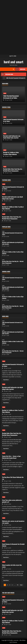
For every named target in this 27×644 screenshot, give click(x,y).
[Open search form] (13, 69)
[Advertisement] (13, 14)
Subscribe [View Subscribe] (20, 69)
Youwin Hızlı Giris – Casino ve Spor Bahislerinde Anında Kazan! (11, 457)
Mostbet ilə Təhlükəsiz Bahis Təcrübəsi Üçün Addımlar (11, 153)
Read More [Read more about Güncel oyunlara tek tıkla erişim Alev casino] (7, 581)
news (5, 93)
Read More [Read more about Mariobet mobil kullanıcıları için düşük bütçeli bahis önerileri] (7, 403)
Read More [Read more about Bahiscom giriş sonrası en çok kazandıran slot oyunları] (7, 537)
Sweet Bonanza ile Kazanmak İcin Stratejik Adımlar (13, 545)
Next (21, 585)
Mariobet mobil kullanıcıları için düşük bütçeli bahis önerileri (12, 137)
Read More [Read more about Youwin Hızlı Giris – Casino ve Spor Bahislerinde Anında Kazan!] (7, 470)
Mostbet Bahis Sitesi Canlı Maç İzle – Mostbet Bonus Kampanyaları (13, 170)
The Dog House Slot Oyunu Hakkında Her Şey (13, 478)
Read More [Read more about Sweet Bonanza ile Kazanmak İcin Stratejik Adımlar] (7, 558)
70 (18, 585)
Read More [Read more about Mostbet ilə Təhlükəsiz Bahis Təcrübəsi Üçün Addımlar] (7, 426)
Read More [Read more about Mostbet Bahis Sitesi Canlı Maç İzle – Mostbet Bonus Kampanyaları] (7, 449)
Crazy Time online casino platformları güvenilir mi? (12, 501)
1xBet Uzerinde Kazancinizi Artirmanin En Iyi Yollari (11, 97)
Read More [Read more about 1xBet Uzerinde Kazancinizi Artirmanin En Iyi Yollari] (7, 380)
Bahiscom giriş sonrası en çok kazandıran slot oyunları (13, 522)
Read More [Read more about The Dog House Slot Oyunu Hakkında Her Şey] (7, 493)
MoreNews (23, 640)
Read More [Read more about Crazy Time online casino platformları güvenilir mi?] (7, 514)
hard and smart (13, 62)
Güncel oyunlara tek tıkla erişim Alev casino (12, 566)
